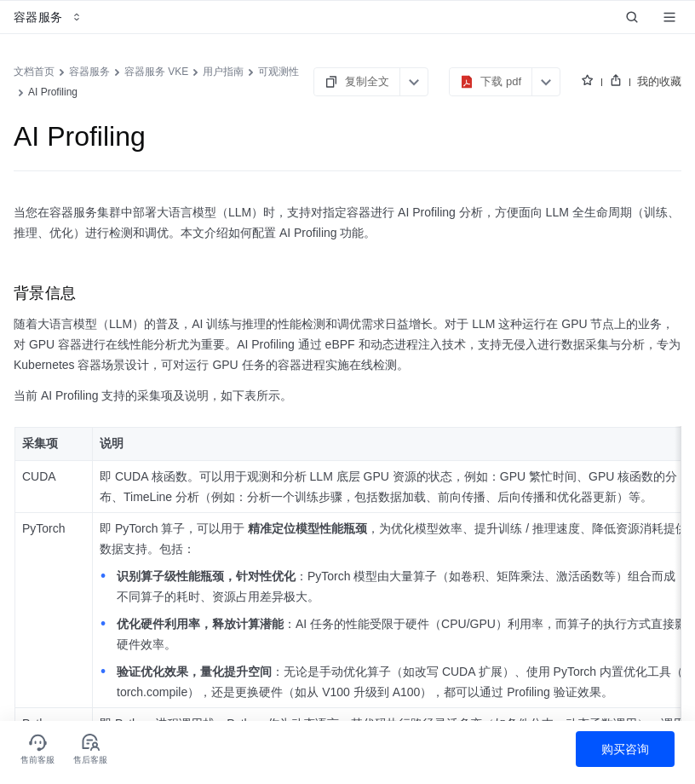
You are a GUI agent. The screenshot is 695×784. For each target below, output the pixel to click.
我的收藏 (659, 81)
